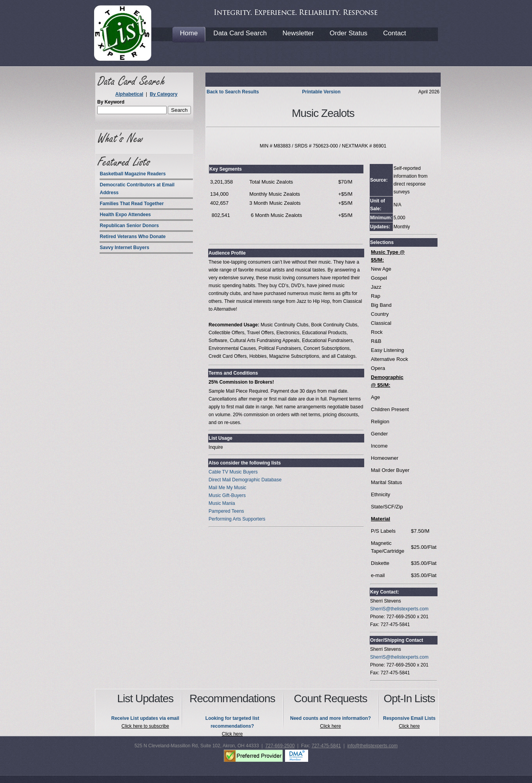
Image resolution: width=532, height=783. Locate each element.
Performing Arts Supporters (237, 519)
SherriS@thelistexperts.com (399, 609)
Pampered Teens (226, 511)
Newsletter (298, 33)
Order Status (349, 33)
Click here (232, 734)
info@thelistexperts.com (372, 746)
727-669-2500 (280, 746)
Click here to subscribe (145, 726)
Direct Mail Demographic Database (245, 480)
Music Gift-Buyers (227, 495)
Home (189, 33)
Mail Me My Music (227, 488)
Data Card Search (240, 33)
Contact (395, 33)
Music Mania (222, 503)
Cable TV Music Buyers (233, 472)
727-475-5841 (326, 746)
